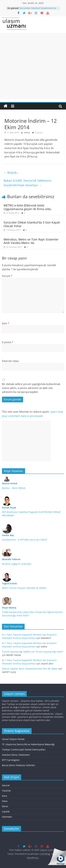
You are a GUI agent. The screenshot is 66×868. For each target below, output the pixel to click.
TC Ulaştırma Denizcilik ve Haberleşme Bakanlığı (28, 744)
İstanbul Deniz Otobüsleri (16, 755)
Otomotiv (7, 817)
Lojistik (6, 812)
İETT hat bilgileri (11, 760)
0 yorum (37, 133)
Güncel (6, 785)
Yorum (7, 276)
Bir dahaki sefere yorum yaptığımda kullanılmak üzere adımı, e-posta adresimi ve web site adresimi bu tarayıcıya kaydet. (31, 388)
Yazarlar (6, 791)
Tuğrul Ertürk (9, 583)
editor (27, 133)
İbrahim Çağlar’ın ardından (17, 564)
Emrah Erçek (9, 508)
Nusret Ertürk (10, 483)
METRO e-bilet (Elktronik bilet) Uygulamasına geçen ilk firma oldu (27, 207)
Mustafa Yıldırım (11, 559)
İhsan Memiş (9, 608)
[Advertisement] (33, 66)
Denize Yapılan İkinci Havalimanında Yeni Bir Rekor (30, 669)
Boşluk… (11, 172)
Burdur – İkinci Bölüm (14, 488)
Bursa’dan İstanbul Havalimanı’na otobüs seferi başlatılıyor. (38, 10)
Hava (5, 801)
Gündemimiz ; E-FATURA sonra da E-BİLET (25, 540)
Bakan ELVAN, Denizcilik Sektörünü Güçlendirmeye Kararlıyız (27, 183)
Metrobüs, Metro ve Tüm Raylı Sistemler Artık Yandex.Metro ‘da (31, 241)
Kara (4, 796)
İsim (6, 323)
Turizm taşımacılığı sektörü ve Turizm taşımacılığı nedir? (33, 652)
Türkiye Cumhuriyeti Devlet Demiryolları (24, 750)
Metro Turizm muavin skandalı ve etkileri (24, 588)
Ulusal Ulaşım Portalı (13, 739)
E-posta (8, 342)
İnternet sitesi (10, 361)
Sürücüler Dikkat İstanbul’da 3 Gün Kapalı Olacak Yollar (32, 224)
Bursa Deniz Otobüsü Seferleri (19, 765)
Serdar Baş (8, 535)
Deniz (5, 806)
